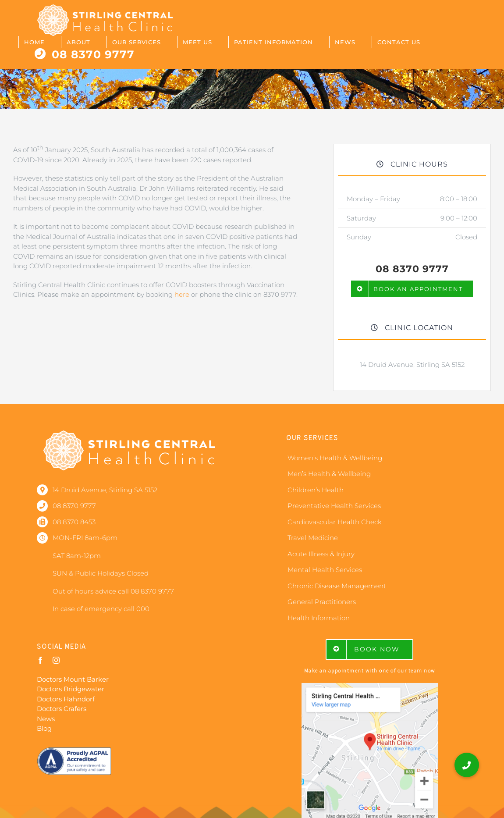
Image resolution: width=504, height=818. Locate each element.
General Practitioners (322, 602)
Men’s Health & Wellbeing (329, 474)
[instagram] (56, 660)
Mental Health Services (325, 570)
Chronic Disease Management (337, 586)
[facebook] (40, 660)
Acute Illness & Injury (321, 554)
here (182, 294)
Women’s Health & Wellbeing (335, 458)
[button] (467, 765)
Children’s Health (316, 490)
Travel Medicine (313, 538)
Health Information (319, 618)
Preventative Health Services (334, 506)
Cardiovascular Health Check (335, 522)
